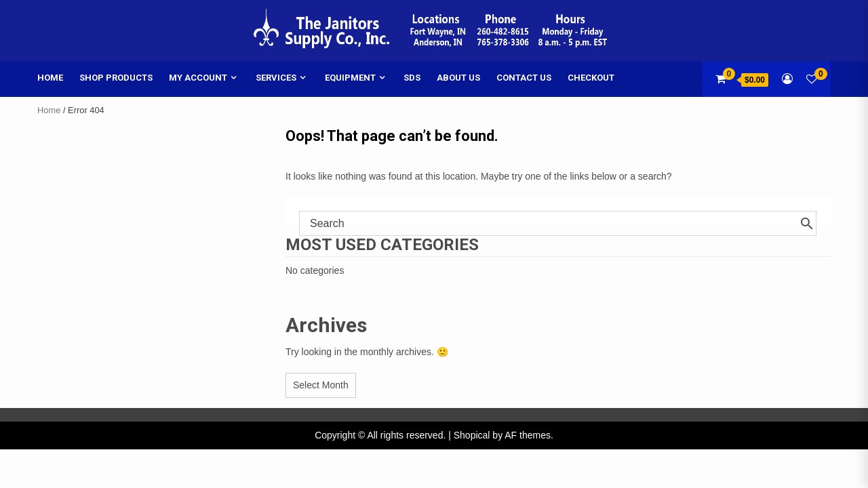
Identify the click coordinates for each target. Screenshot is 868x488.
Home (50, 78)
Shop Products (116, 78)
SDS (412, 78)
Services (276, 78)
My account (198, 78)
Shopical (472, 435)
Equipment (350, 78)
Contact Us (524, 78)
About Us (458, 78)
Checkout (591, 78)
